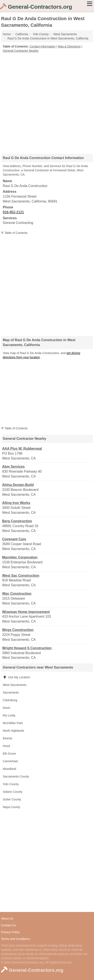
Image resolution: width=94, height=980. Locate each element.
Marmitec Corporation (20, 557)
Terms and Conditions (15, 939)
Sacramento (11, 692)
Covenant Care (14, 539)
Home (7, 34)
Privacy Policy (10, 932)
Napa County (11, 807)
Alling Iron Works (16, 503)
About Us (7, 919)
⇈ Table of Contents (14, 233)
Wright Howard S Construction (27, 648)
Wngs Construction (18, 630)
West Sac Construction (21, 576)
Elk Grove (9, 754)
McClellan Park (13, 723)
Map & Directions (69, 46)
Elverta (7, 738)
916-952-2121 (13, 212)
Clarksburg (10, 700)
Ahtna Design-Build (18, 485)
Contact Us (8, 925)
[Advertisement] (47, 102)
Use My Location (16, 677)
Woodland (9, 769)
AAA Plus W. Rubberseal (22, 449)
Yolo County (11, 784)
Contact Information (43, 46)
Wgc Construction (17, 594)
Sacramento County (16, 776)
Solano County (13, 792)
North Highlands (13, 731)
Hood (6, 746)
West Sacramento (15, 685)
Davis (6, 708)
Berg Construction (17, 521)
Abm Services (13, 467)
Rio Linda (9, 715)
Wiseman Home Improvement (26, 612)
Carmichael (10, 761)
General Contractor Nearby (21, 51)
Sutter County (12, 799)
